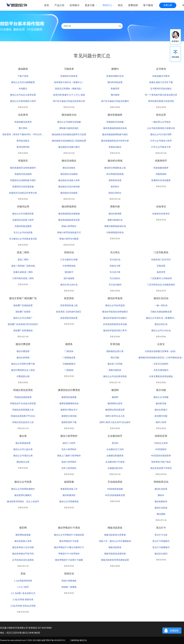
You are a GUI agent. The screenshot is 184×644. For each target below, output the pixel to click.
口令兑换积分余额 (69, 260)
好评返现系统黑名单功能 (115, 324)
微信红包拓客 (161, 489)
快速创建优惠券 (161, 168)
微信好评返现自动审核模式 (115, 312)
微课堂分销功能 (69, 416)
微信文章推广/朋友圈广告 (23, 298)
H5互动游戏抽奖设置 (115, 495)
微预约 (115, 69)
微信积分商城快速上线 (115, 168)
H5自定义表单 (161, 443)
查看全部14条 (115, 199)
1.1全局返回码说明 (23, 581)
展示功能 (161, 390)
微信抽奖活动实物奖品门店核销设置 (69, 141)
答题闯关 (23, 161)
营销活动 (69, 252)
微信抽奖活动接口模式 (69, 147)
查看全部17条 (115, 382)
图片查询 (23, 128)
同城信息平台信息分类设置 (23, 403)
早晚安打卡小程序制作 (69, 554)
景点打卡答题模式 (161, 541)
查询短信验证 (23, 141)
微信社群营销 (23, 358)
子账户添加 (23, 76)
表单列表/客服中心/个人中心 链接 (69, 95)
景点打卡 (161, 528)
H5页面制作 (161, 449)
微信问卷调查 (115, 214)
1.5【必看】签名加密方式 (23, 593)
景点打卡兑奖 (161, 535)
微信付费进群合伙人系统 (23, 370)
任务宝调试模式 (161, 370)
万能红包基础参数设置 (161, 312)
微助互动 (83, 640)
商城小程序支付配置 (69, 239)
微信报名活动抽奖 (69, 193)
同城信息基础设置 (23, 397)
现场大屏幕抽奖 (69, 581)
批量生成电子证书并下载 (161, 82)
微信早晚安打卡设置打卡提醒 (69, 560)
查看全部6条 (23, 153)
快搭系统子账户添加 (161, 462)
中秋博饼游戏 (69, 266)
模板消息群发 (115, 528)
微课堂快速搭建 (69, 397)
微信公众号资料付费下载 (23, 364)
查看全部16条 (69, 199)
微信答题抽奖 (115, 115)
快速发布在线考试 (161, 214)
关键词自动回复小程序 (23, 220)
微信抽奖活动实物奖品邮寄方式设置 (69, 134)
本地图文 (23, 89)
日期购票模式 (69, 364)
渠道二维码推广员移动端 (23, 266)
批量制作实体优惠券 (161, 180)
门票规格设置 (69, 358)
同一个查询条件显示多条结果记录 (161, 95)
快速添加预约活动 (115, 76)
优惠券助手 (161, 161)
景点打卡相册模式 (161, 547)
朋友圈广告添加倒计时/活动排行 (23, 324)
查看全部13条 (161, 153)
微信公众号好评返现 (115, 305)
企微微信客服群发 (115, 456)
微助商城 (75, 640)
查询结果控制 (23, 147)
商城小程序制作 (69, 226)
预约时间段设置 (115, 82)
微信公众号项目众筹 (23, 456)
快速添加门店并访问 (161, 260)
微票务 (69, 344)
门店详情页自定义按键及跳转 (161, 285)
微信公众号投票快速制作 (23, 489)
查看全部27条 (23, 566)
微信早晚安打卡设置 (69, 541)
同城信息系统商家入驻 (23, 410)
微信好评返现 (115, 298)
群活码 (115, 443)
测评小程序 (161, 422)
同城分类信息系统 (23, 390)
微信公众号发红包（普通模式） (161, 318)
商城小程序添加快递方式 (69, 232)
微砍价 (161, 495)
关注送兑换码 (115, 285)
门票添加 (69, 351)
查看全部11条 (23, 428)
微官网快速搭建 (23, 535)
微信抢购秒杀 (161, 501)
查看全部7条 (115, 153)
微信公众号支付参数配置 (23, 82)
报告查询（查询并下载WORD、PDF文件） (23, 134)
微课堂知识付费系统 (69, 390)
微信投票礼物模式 (23, 495)
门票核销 (69, 370)
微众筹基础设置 (23, 443)
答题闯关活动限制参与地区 (23, 180)
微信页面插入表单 (23, 541)
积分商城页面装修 (115, 174)
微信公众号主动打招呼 (161, 134)
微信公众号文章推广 (23, 318)
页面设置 (161, 266)
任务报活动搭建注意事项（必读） (161, 351)
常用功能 (115, 344)
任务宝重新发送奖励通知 (161, 376)
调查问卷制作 (115, 370)
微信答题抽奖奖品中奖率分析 (115, 141)
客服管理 (115, 89)
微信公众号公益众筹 (23, 449)
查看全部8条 (161, 382)
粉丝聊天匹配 (161, 416)
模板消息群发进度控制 (115, 554)
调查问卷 (115, 207)
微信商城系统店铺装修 (69, 214)
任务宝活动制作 (161, 364)
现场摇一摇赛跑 (69, 587)
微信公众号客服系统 (69, 501)
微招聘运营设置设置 (115, 410)
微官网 (23, 528)
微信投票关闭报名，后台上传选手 (23, 501)
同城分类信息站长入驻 (23, 422)
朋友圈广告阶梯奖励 (23, 330)
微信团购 (161, 514)
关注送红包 (115, 260)
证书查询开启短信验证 (161, 89)
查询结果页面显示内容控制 (161, 101)
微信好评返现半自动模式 (115, 318)
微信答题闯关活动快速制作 (23, 168)
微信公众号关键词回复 (23, 214)
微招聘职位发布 (115, 403)
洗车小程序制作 (69, 468)
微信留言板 (161, 403)
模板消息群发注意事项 (115, 535)
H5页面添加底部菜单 (161, 456)
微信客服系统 (69, 495)
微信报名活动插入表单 (69, 180)
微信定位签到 (161, 554)
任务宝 (161, 344)
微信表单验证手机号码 (23, 554)
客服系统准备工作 (69, 489)
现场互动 (69, 574)
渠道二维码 (23, 252)
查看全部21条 (115, 474)
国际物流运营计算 (115, 351)
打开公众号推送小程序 (161, 141)
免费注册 (168, 5)
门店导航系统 (161, 252)
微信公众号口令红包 (161, 330)
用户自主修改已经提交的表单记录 (69, 101)
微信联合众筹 (23, 462)
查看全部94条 (69, 245)
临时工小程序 (69, 443)
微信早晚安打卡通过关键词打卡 (69, 547)
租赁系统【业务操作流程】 (69, 312)
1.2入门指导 (23, 587)
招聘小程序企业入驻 (115, 416)
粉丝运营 (161, 115)
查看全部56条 (161, 474)
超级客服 (69, 482)
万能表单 (69, 69)
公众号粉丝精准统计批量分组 (161, 128)
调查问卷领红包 (115, 220)
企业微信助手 (115, 436)
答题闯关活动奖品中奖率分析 (23, 193)
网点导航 (115, 358)
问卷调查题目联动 (115, 232)
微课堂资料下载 (69, 422)
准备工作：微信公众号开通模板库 (115, 541)
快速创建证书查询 (161, 76)
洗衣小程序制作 (69, 449)
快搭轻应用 (161, 436)
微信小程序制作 (69, 436)
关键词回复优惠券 (23, 226)
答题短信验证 (115, 147)
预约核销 (115, 95)
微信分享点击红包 (69, 285)
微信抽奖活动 (69, 115)
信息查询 (23, 115)
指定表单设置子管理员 (161, 468)
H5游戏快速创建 (115, 489)
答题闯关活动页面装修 (23, 187)
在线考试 (161, 207)
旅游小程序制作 (69, 462)
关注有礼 (115, 252)
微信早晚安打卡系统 (69, 528)
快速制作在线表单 (69, 76)
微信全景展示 (161, 410)
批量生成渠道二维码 (23, 272)
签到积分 (115, 187)
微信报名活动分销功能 (69, 187)
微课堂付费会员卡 (69, 410)
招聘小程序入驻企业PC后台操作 (115, 422)
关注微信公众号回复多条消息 (23, 239)
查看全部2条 (115, 501)
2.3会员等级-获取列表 (23, 599)
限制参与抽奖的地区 (69, 128)
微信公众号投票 (23, 482)
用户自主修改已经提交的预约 (115, 101)
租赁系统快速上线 (69, 305)
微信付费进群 (23, 344)
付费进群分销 (23, 376)
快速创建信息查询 (23, 122)
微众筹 (23, 436)
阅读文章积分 (115, 193)
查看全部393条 (23, 612)
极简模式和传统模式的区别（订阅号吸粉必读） (161, 358)
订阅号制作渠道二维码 (23, 278)
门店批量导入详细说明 (161, 278)
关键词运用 (23, 207)
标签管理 (161, 272)
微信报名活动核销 (69, 174)
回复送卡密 (115, 266)
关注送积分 (115, 278)
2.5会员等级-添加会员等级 (23, 606)
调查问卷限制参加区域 (115, 226)
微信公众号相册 (161, 397)
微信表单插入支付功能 (23, 547)
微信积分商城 (115, 161)
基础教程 (23, 69)
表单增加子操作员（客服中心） (69, 82)
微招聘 (115, 390)
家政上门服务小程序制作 (69, 456)
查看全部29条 (69, 107)
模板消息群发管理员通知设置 (115, 560)
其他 (23, 574)
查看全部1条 (161, 220)
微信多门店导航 (115, 364)
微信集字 (69, 272)
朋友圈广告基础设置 (23, 305)
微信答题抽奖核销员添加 (115, 128)
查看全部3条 (161, 186)
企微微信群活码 (115, 468)
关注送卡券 (115, 272)
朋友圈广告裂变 (23, 312)
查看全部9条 (115, 107)
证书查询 (161, 69)
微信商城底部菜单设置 (69, 220)
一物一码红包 (161, 305)
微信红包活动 (161, 298)
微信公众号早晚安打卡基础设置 (69, 535)
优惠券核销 (161, 174)
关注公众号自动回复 (23, 232)
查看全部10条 (69, 153)
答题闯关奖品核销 (23, 174)
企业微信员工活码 (115, 449)
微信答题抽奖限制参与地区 (115, 134)
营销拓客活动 (161, 482)
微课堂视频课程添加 (69, 403)
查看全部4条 (115, 239)
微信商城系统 (69, 207)
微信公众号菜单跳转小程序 (23, 101)
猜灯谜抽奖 (69, 278)
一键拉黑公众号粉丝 (161, 122)
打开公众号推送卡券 (161, 147)
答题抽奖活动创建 (115, 122)
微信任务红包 (161, 324)
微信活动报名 (69, 161)
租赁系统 (69, 298)
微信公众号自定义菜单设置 (23, 95)
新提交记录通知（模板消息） (69, 89)
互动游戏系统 (115, 482)
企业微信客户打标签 (115, 462)
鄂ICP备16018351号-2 (56, 640)
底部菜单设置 (115, 180)
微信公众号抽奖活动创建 (69, 122)
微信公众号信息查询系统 (115, 376)
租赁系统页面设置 (69, 318)
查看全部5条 (23, 107)
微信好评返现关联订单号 (115, 330)
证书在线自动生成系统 (23, 560)
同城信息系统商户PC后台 (23, 416)
